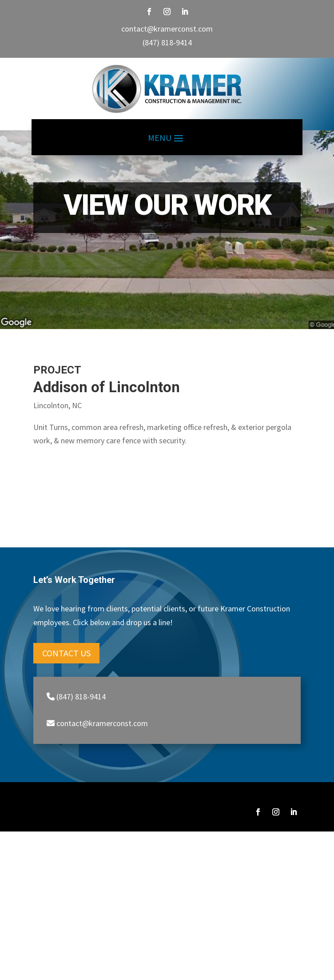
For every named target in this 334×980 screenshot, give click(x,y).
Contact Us (66, 653)
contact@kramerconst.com (167, 29)
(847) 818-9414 (167, 42)
